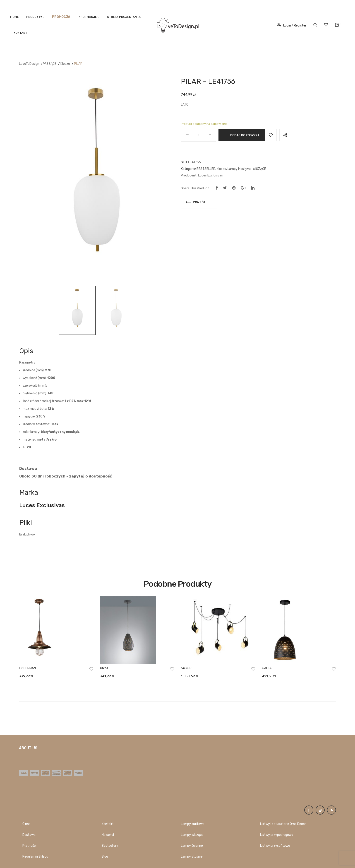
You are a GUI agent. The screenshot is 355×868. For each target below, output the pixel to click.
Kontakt (20, 33)
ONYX (104, 668)
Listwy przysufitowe (275, 846)
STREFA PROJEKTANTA (124, 17)
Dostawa (29, 835)
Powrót (196, 202)
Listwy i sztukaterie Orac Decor (283, 824)
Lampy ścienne (192, 846)
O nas (26, 824)
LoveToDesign (29, 64)
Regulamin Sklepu (35, 857)
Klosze (65, 64)
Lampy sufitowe (193, 824)
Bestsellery (110, 846)
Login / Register (292, 25)
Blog (105, 857)
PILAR (78, 64)
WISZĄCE (50, 64)
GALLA (267, 668)
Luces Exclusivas (210, 175)
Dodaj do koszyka (245, 135)
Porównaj (285, 135)
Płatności (29, 846)
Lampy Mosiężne (240, 169)
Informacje (87, 17)
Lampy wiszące (192, 835)
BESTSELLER (206, 169)
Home (14, 17)
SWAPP (186, 668)
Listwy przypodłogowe (277, 835)
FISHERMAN (27, 668)
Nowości (108, 835)
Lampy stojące (192, 857)
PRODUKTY (34, 17)
